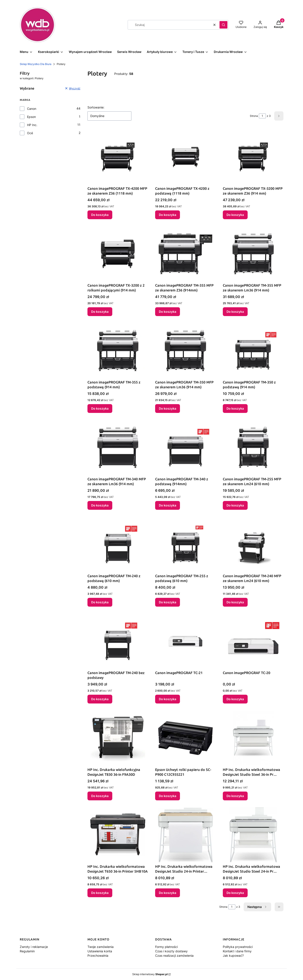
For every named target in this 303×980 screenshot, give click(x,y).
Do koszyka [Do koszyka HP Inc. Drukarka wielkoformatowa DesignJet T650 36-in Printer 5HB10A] (100, 893)
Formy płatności (166, 947)
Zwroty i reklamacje (34, 947)
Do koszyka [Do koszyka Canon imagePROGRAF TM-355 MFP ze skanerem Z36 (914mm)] (168, 312)
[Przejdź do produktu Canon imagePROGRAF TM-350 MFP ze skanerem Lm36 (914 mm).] (185, 351)
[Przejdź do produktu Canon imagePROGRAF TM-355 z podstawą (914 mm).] (118, 351)
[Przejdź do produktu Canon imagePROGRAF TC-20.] (253, 641)
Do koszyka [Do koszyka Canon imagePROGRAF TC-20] (235, 699)
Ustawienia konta (100, 951)
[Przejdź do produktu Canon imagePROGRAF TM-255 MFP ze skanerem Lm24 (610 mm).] (253, 447)
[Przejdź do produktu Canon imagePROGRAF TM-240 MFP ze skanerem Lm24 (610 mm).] (253, 544)
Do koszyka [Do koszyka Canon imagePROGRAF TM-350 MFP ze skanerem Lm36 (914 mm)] (168, 408)
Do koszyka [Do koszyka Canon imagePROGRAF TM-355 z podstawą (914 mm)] (100, 408)
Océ (30, 133)
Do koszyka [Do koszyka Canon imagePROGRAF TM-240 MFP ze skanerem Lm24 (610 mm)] (235, 602)
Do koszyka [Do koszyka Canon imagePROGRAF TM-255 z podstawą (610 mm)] (168, 602)
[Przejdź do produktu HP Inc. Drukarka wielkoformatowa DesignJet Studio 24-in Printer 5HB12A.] (185, 835)
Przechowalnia (98, 956)
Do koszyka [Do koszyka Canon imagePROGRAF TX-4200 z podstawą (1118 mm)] (168, 215)
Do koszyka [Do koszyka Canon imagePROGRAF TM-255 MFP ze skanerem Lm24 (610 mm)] (235, 505)
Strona (254, 116)
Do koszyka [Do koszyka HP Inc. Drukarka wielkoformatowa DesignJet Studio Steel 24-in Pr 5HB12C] (235, 893)
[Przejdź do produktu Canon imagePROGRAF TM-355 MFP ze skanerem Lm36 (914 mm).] (253, 254)
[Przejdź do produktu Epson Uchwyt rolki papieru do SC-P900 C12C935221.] (185, 738)
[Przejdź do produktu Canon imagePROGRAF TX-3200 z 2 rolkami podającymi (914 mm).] (118, 254)
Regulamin (27, 951)
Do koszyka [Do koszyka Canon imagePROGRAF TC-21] (168, 699)
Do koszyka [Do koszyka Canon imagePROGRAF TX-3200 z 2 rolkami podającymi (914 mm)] (100, 312)
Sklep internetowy (150, 974)
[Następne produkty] (257, 907)
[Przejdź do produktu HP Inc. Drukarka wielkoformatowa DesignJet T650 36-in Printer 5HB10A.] (118, 835)
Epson (31, 117)
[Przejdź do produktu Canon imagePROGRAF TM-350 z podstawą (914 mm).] (253, 351)
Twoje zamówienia (101, 947)
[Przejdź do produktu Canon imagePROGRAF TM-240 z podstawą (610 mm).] (118, 544)
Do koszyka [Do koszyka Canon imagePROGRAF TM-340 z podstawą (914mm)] (168, 505)
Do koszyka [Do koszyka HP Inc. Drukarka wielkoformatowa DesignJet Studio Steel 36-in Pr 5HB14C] (235, 796)
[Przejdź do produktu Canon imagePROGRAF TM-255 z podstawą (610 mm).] (185, 544)
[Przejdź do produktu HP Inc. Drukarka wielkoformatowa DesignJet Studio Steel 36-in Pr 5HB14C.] (253, 738)
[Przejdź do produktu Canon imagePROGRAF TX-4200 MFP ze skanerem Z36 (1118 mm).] (118, 157)
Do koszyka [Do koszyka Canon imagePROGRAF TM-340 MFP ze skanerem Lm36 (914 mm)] (100, 505)
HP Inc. (32, 125)
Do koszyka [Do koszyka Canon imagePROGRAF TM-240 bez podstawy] (100, 699)
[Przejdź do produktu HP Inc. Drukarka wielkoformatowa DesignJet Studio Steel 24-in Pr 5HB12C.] (253, 835)
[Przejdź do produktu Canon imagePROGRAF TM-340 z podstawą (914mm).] (185, 447)
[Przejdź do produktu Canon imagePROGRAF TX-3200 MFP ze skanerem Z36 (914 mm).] (253, 157)
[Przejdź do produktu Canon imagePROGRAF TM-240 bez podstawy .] (118, 641)
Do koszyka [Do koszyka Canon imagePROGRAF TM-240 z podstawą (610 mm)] (100, 602)
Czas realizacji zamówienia (174, 956)
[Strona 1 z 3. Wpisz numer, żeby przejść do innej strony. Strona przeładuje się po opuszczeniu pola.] (262, 116)
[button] (223, 25)
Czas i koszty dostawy (171, 951)
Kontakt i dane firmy (237, 951)
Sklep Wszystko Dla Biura (36, 64)
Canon (32, 109)
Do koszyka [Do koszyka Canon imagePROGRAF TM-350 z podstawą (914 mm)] (235, 408)
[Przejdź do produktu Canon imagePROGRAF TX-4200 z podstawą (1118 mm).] (185, 157)
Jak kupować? (233, 956)
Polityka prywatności (238, 947)
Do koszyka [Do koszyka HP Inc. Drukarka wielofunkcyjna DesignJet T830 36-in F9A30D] (100, 796)
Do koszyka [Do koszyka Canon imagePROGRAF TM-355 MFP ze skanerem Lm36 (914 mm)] (235, 312)
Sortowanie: (96, 107)
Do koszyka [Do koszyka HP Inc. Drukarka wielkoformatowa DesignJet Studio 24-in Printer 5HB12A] (168, 893)
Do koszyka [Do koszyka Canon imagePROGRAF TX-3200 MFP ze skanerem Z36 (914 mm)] (235, 215)
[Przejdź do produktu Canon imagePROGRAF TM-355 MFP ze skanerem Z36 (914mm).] (185, 254)
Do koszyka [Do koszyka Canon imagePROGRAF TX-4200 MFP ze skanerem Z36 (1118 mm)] (100, 215)
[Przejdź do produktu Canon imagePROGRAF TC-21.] (185, 641)
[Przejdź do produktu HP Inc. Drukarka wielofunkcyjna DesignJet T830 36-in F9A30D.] (118, 738)
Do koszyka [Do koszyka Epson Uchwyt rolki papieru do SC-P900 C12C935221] (168, 796)
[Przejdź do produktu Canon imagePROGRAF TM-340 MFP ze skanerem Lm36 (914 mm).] (118, 447)
